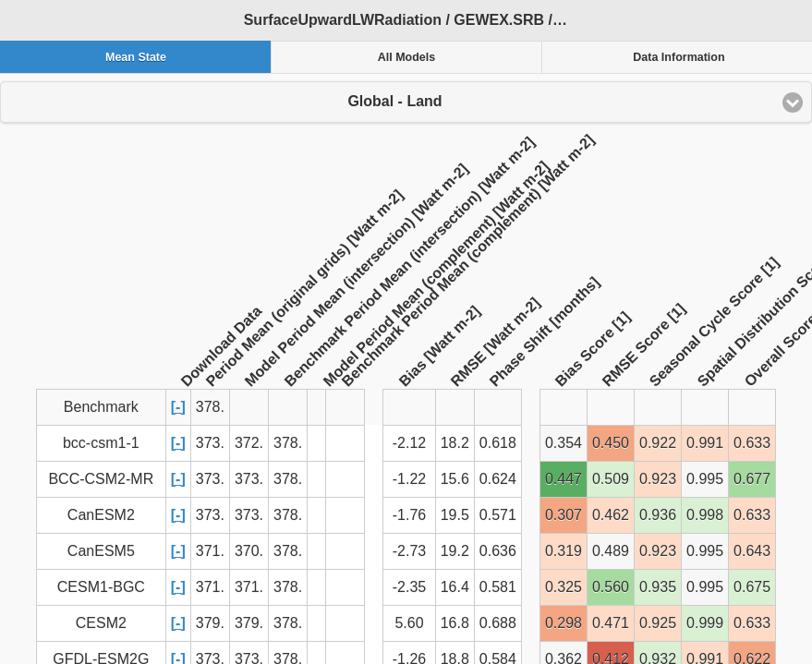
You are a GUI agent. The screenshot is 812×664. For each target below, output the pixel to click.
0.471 (611, 623)
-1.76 (409, 515)
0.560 (611, 587)
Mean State (136, 57)
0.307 (564, 515)
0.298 (564, 623)
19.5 (455, 515)
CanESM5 (101, 551)
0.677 (752, 479)
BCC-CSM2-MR (101, 479)
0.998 (705, 515)
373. (210, 443)
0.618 (498, 443)
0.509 (611, 479)
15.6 (455, 479)
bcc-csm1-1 (101, 443)
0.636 (498, 551)
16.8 (455, 623)
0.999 (705, 623)
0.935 (658, 587)
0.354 (564, 443)
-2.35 (409, 587)
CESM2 (101, 623)
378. (288, 443)
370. (249, 551)
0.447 (564, 479)
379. (210, 623)
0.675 (752, 587)
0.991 (705, 443)
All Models (407, 57)
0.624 (498, 479)
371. (210, 551)
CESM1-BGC (101, 587)
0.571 (498, 515)
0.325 (564, 587)
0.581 (498, 587)
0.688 (498, 623)
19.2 (455, 551)
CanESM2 (101, 515)
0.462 (611, 515)
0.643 (752, 551)
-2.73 (409, 551)
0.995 (705, 479)
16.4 (455, 587)
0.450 (611, 443)
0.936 (658, 515)
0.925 (658, 623)
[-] (178, 407)
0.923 (658, 479)
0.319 (564, 551)
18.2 (455, 443)
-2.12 (409, 443)
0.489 (611, 551)
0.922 (658, 443)
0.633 (752, 443)
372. (249, 443)
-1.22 (409, 479)
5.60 (409, 623)
